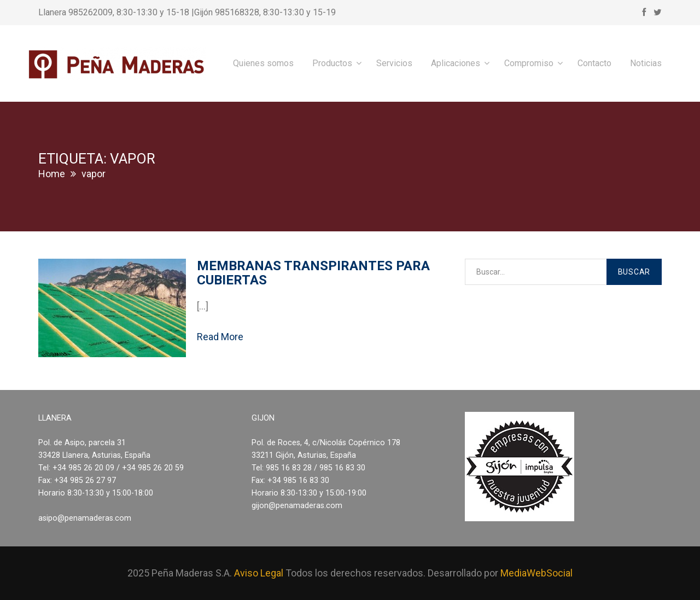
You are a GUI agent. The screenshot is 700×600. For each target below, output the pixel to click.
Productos (332, 63)
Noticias (646, 63)
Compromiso (529, 63)
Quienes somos (263, 63)
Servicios (394, 63)
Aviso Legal (259, 573)
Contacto (594, 63)
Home (52, 174)
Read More (220, 337)
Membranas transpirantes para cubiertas (313, 273)
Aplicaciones (456, 63)
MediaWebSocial (536, 573)
